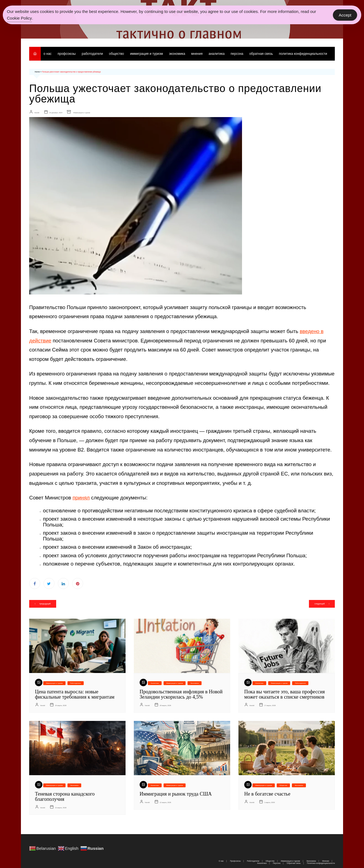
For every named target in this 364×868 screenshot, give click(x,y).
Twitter (49, 583)
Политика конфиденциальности (303, 54)
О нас (47, 54)
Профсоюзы (67, 54)
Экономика (177, 54)
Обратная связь (261, 54)
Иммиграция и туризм (146, 54)
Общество (116, 54)
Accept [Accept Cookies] (345, 15)
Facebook (35, 583)
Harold (37, 112)
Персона (237, 54)
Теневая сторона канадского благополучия (64, 795)
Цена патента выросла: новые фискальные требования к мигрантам (74, 694)
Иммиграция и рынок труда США (175, 793)
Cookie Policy (19, 18)
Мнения (197, 54)
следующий (319, 603)
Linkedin (63, 583)
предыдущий (45, 603)
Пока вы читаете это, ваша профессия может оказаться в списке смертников (284, 694)
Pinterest (78, 583)
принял (81, 497)
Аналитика (217, 54)
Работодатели (92, 54)
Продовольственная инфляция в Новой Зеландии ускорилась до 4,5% (180, 694)
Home (37, 72)
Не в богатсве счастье (267, 793)
